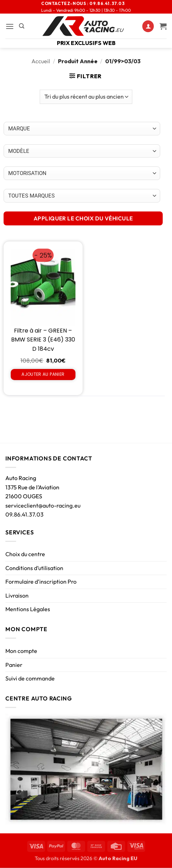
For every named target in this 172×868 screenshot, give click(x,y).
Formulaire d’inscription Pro (41, 582)
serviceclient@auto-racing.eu (43, 505)
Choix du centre (25, 554)
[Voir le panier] (163, 26)
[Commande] (86, 97)
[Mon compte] (148, 26)
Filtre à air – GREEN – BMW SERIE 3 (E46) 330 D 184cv (43, 340)
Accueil (41, 61)
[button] (10, 26)
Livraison (17, 595)
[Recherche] (22, 26)
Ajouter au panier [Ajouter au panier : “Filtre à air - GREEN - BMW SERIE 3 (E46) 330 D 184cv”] (43, 374)
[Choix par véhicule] (82, 129)
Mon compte (21, 651)
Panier (14, 665)
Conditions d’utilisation (34, 568)
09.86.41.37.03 (24, 514)
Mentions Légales (28, 609)
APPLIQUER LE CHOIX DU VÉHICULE (83, 218)
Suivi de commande (30, 678)
